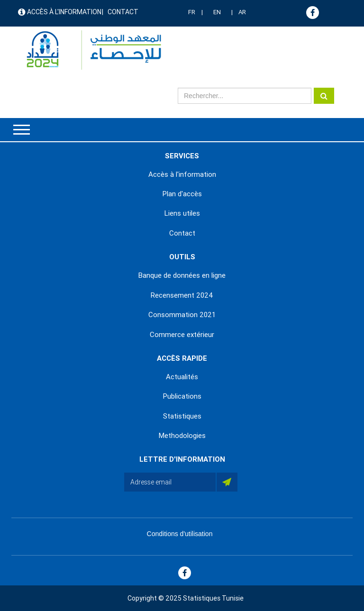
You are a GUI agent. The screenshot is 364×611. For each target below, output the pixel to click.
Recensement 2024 (182, 295)
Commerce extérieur (182, 335)
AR (242, 12)
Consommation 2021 (182, 315)
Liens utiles (182, 213)
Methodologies (182, 436)
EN (217, 12)
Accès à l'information (64, 12)
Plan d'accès (182, 194)
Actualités (182, 377)
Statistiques (182, 416)
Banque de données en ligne (182, 275)
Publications (182, 396)
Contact (123, 12)
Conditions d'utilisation (180, 534)
